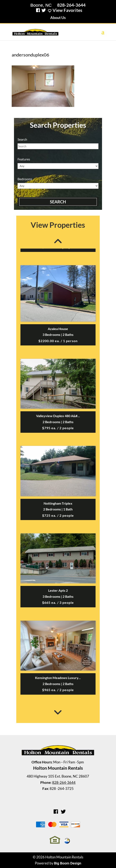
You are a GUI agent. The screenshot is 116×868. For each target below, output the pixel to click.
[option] (58, 397)
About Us (58, 18)
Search (58, 202)
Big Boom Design (68, 863)
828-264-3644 (71, 5)
